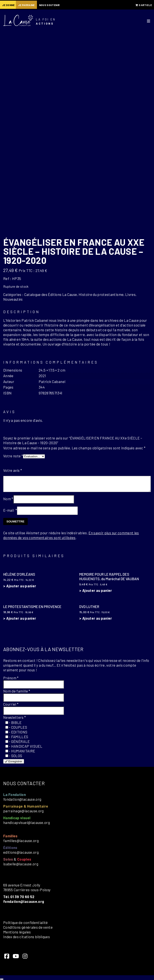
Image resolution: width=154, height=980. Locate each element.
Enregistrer (14, 761)
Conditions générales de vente (28, 927)
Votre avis (13, 470)
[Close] (2, 979)
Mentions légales (17, 932)
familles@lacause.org (21, 841)
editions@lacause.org (21, 852)
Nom (8, 499)
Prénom (11, 678)
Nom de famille (17, 691)
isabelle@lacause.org (21, 864)
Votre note (13, 456)
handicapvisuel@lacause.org (27, 822)
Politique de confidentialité (26, 922)
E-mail (10, 510)
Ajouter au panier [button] (21, 586)
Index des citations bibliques (27, 937)
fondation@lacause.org (22, 799)
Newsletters (15, 717)
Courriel (11, 704)
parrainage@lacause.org (24, 811)
